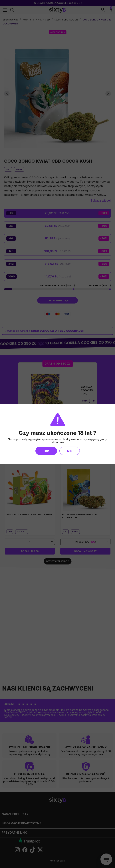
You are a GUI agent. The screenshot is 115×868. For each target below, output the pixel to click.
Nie (70, 451)
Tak (46, 451)
